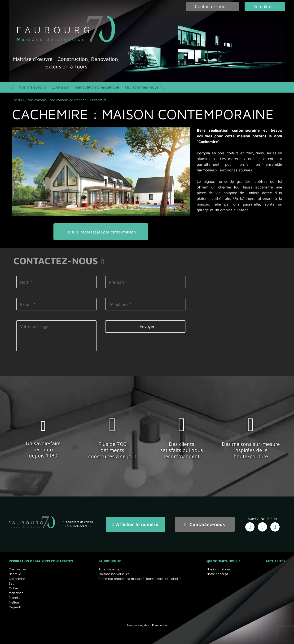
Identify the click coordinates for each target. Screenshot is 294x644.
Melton (14, 602)
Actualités (275, 561)
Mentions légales (138, 625)
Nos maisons (30, 88)
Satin (13, 583)
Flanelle (15, 597)
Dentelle (15, 574)
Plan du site (160, 625)
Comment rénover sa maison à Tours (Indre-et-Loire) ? (140, 579)
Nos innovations (218, 569)
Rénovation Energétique (94, 88)
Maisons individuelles (114, 574)
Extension (59, 88)
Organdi (15, 607)
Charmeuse (17, 569)
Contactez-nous (205, 525)
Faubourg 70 (110, 561)
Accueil (19, 101)
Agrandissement (110, 569)
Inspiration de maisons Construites (41, 561)
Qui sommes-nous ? (138, 88)
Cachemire (17, 579)
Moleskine (16, 593)
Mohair (14, 588)
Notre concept (217, 574)
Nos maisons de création (68, 101)
